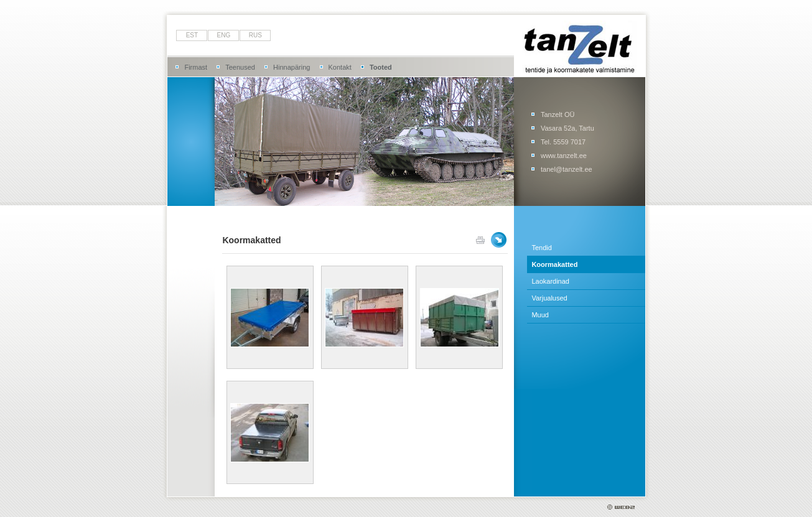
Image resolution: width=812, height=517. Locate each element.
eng (224, 35)
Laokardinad (550, 281)
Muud (540, 315)
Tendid (541, 248)
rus (255, 35)
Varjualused (549, 298)
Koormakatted (554, 264)
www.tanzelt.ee (564, 156)
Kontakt (340, 67)
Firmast (196, 67)
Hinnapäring (292, 67)
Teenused (240, 67)
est (192, 35)
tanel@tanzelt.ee (567, 169)
